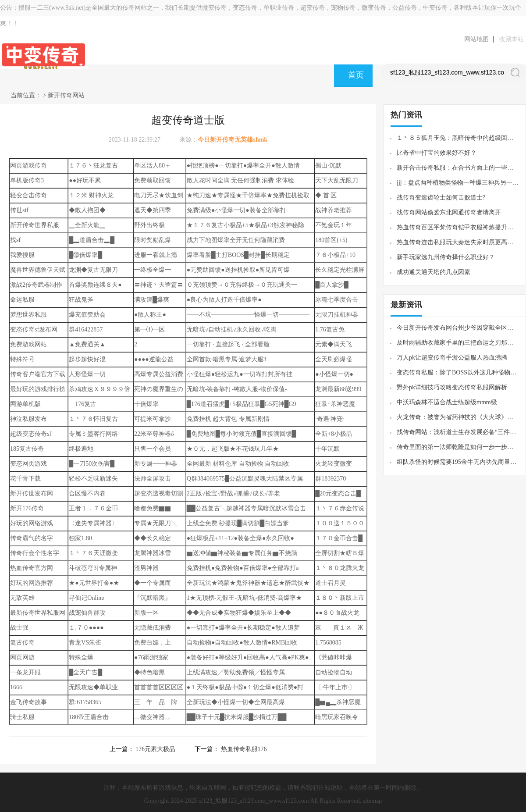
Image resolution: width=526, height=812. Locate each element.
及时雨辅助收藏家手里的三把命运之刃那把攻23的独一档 (458, 343)
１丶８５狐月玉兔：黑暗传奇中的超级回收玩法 (458, 138)
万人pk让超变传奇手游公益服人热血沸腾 (452, 358)
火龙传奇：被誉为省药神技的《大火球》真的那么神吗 (458, 417)
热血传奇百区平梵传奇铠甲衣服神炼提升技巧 (458, 227)
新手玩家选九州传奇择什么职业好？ (446, 257)
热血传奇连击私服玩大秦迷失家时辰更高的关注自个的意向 (458, 242)
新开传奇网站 (66, 95)
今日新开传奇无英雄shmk (233, 140)
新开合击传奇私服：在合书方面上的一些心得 (458, 168)
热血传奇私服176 (244, 749)
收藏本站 (512, 39)
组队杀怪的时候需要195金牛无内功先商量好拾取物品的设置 (458, 462)
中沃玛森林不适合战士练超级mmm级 (447, 402)
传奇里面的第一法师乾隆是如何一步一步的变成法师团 (458, 447)
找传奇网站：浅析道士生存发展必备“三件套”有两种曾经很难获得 (458, 432)
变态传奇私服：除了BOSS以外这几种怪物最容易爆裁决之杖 (458, 372)
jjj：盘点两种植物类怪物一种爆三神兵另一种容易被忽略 (458, 183)
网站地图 (476, 39)
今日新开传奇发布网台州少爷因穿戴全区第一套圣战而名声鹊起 (458, 328)
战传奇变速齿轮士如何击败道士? (441, 198)
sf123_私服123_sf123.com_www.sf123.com (254, 801)
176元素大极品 (155, 749)
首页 (356, 75)
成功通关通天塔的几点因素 (434, 272)
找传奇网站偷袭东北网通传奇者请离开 (449, 212)
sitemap (373, 801)
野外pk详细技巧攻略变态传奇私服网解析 (452, 387)
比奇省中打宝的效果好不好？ (437, 153)
